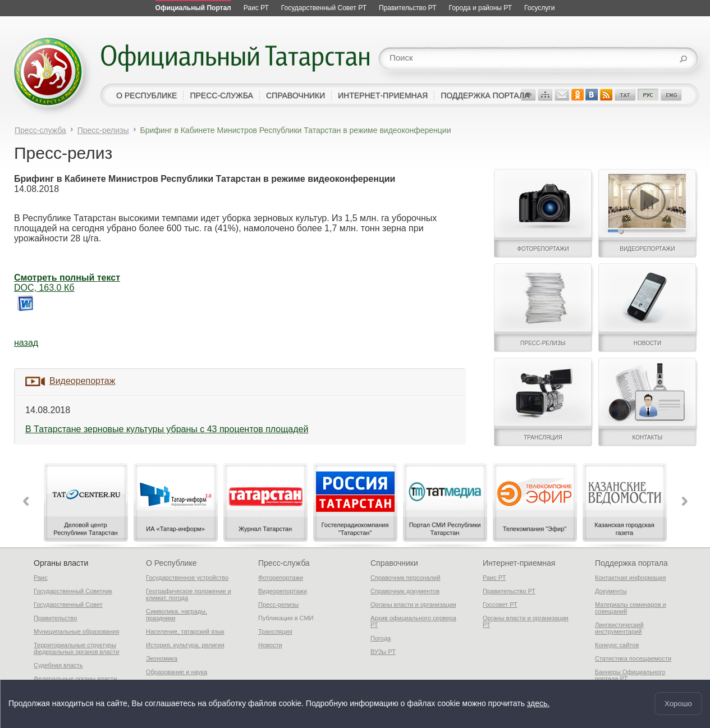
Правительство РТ (509, 591)
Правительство (55, 618)
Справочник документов (405, 591)
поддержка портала (485, 95)
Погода (381, 638)
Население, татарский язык (185, 631)
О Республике (171, 563)
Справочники (394, 563)
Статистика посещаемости (633, 658)
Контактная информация (630, 578)
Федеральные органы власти (75, 679)
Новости (270, 645)
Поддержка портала (631, 563)
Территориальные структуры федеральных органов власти (76, 648)
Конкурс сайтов (617, 645)
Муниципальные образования (76, 631)
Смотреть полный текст (67, 278)
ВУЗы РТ (383, 652)
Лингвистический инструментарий (619, 628)
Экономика (162, 658)
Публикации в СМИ (286, 618)
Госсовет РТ (500, 605)
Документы (611, 591)
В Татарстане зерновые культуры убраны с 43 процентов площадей (167, 429)
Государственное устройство (187, 578)
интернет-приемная (383, 95)
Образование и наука (177, 672)
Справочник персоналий (405, 578)
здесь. (538, 704)
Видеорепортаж (82, 381)
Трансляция (275, 631)
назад (26, 343)
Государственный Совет (68, 605)
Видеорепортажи (283, 591)
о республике (146, 95)
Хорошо (678, 704)
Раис (41, 578)
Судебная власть (58, 665)
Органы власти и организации (413, 605)
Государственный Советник (73, 591)
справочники (296, 95)
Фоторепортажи (281, 578)
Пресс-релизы (103, 130)
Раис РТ (494, 578)
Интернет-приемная (519, 563)
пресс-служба (221, 95)
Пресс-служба (40, 130)
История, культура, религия (185, 645)
